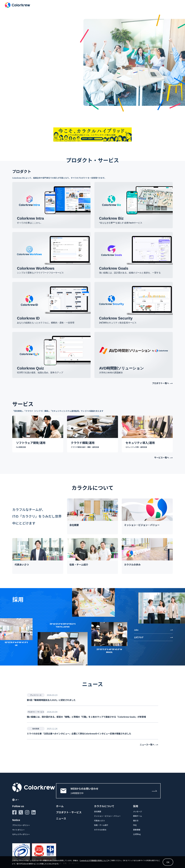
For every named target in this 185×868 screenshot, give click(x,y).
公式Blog (137, 834)
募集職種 (137, 830)
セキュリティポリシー (21, 834)
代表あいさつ (99, 821)
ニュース (61, 818)
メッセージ (138, 811)
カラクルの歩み (100, 830)
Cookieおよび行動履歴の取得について (94, 860)
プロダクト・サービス (69, 812)
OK (168, 862)
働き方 (136, 821)
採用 (136, 806)
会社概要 (98, 811)
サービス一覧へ (162, 458)
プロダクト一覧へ (161, 383)
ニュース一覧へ (147, 745)
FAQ (135, 825)
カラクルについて (104, 806)
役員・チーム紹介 (101, 825)
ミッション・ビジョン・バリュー (107, 816)
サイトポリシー (18, 830)
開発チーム (138, 816)
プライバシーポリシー (21, 825)
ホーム (60, 806)
